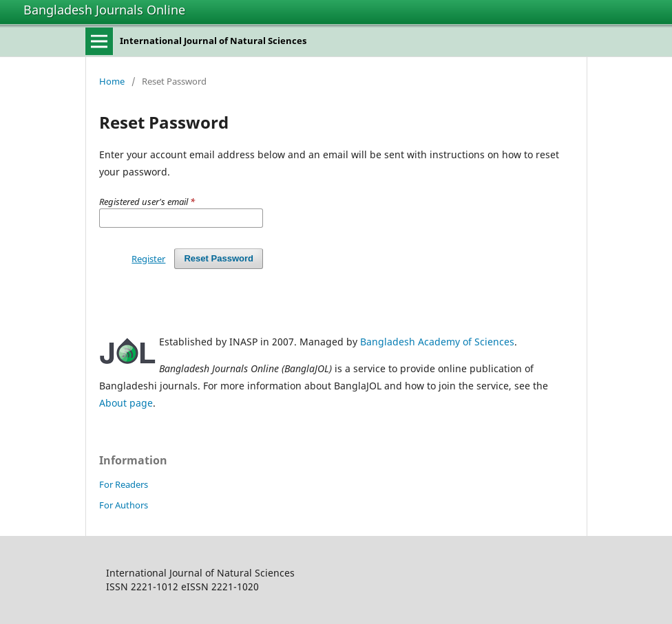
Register (148, 259)
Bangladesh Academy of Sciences (437, 342)
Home (112, 81)
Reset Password (219, 258)
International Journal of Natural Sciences (213, 41)
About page (126, 403)
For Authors (124, 505)
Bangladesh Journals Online (104, 10)
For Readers (124, 484)
